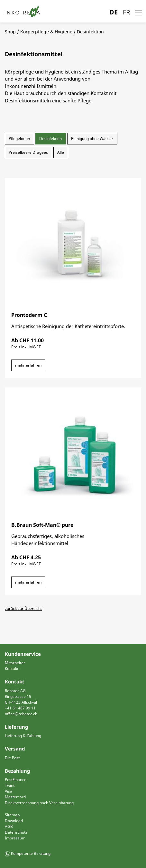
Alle (61, 152)
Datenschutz (16, 832)
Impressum (15, 838)
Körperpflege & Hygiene (46, 32)
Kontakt (12, 668)
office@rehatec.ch (21, 714)
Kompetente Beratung (31, 853)
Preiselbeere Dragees (28, 152)
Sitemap (12, 815)
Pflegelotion (19, 139)
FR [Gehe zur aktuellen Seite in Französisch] (126, 12)
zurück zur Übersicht (23, 608)
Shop (10, 32)
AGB (9, 826)
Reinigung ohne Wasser (92, 139)
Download (14, 821)
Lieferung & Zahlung (23, 736)
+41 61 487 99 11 (20, 708)
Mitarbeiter (15, 663)
